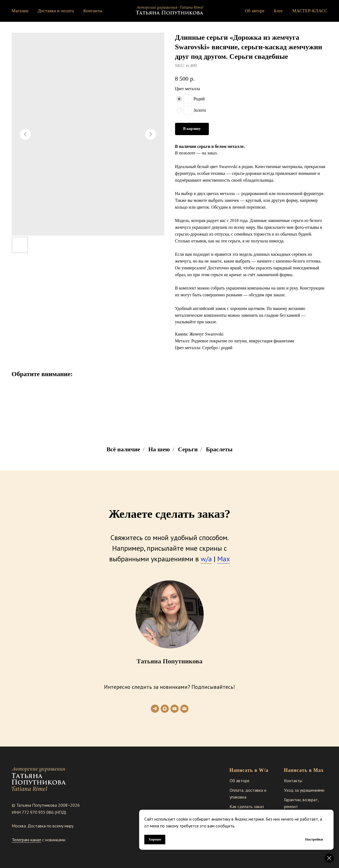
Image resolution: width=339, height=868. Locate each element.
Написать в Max (304, 770)
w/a (206, 559)
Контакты (93, 11)
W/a (264, 770)
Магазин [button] (20, 11)
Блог (279, 11)
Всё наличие (123, 449)
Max (224, 559)
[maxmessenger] (165, 709)
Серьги (188, 449)
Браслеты (219, 449)
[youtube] (175, 709)
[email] (184, 709)
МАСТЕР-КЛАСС (310, 11)
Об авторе (255, 11)
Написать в (244, 770)
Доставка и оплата (56, 11)
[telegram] (155, 709)
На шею (159, 449)
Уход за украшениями (304, 790)
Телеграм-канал (26, 840)
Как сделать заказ (247, 806)
